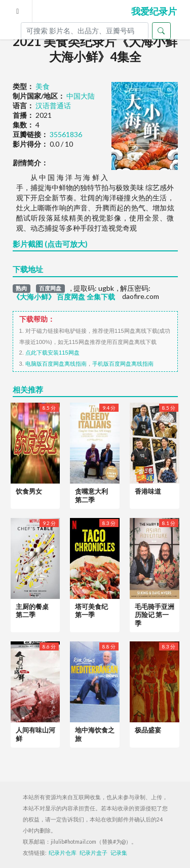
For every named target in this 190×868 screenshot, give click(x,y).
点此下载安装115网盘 (52, 353)
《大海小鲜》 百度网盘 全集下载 (64, 297)
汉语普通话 (53, 105)
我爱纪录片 (154, 11)
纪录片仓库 (63, 853)
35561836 (66, 134)
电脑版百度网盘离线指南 (56, 364)
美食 (43, 86)
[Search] (85, 31)
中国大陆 (81, 96)
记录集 (119, 853)
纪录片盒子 (93, 853)
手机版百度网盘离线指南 (123, 364)
